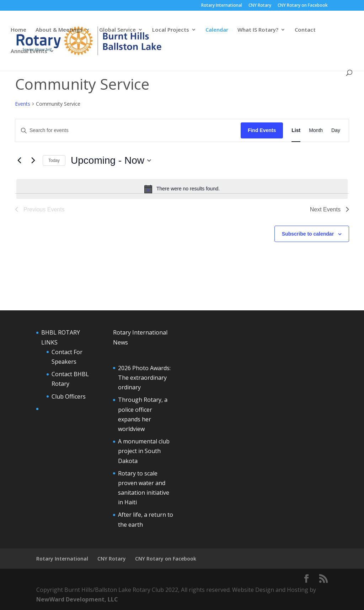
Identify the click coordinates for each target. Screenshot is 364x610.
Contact (305, 30)
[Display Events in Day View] (336, 130)
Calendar (217, 30)
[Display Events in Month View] (316, 130)
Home (18, 30)
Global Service (117, 30)
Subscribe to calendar (308, 234)
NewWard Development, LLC (77, 599)
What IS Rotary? (258, 30)
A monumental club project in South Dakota (144, 451)
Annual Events (29, 51)
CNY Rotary (260, 6)
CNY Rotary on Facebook (303, 6)
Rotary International (222, 6)
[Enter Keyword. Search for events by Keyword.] (128, 130)
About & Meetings (59, 30)
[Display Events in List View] (296, 130)
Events (23, 104)
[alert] (182, 189)
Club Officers (69, 396)
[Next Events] (33, 161)
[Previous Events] (19, 161)
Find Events (262, 130)
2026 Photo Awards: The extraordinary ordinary (144, 378)
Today (54, 161)
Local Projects (171, 30)
